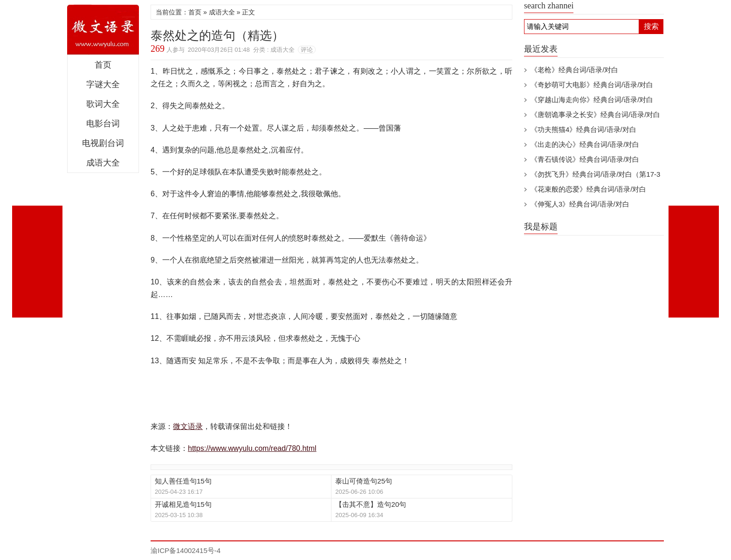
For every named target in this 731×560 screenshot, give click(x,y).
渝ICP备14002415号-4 (186, 550)
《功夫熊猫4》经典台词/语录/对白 (583, 129)
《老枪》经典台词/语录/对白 (574, 70)
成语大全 (103, 163)
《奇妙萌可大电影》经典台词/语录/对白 (592, 85)
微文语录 (103, 30)
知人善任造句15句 (183, 481)
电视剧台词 (103, 143)
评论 (307, 50)
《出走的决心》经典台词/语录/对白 (585, 144)
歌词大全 (103, 104)
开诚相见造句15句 (183, 504)
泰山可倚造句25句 (364, 481)
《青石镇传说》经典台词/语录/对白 (585, 159)
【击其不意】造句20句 (371, 504)
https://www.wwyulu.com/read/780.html (252, 448)
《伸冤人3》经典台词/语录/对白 (580, 204)
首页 (103, 65)
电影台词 (103, 124)
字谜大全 (103, 84)
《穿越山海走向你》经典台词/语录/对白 (592, 100)
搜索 (651, 26)
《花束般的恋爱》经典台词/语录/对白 (588, 189)
